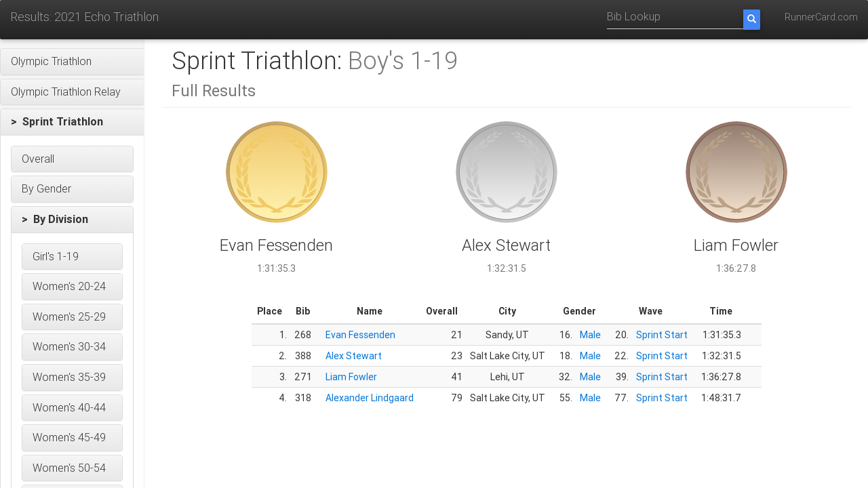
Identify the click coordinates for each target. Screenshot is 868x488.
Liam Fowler (351, 377)
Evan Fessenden (360, 335)
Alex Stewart (354, 356)
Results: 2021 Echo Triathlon (84, 17)
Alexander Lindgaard (370, 398)
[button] (72, 62)
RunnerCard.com (821, 17)
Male (590, 335)
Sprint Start (662, 335)
